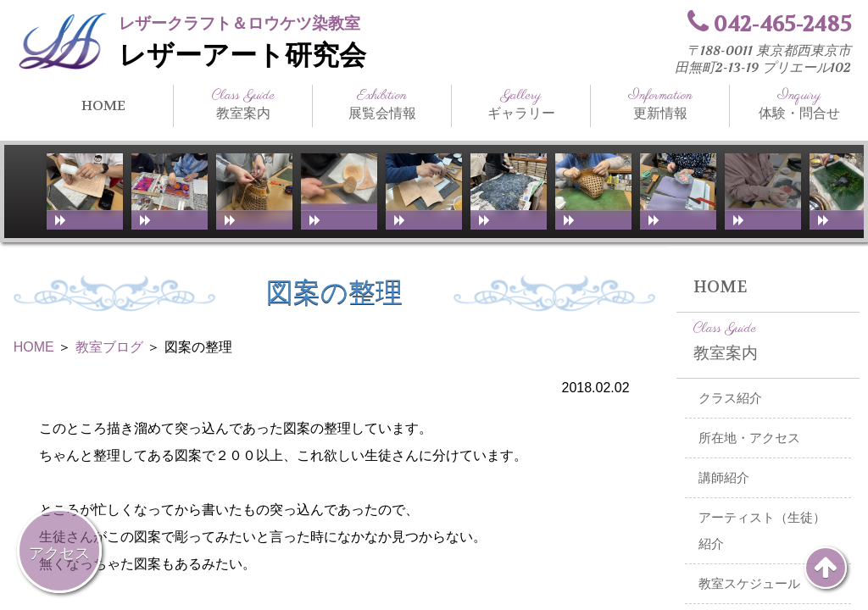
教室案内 (243, 104)
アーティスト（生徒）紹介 (762, 531)
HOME (103, 105)
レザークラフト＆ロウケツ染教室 (239, 23)
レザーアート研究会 (242, 55)
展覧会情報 (382, 104)
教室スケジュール (749, 584)
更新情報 (660, 104)
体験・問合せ (799, 104)
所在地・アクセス (749, 438)
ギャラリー (521, 104)
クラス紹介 (730, 398)
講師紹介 (724, 478)
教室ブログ (109, 347)
